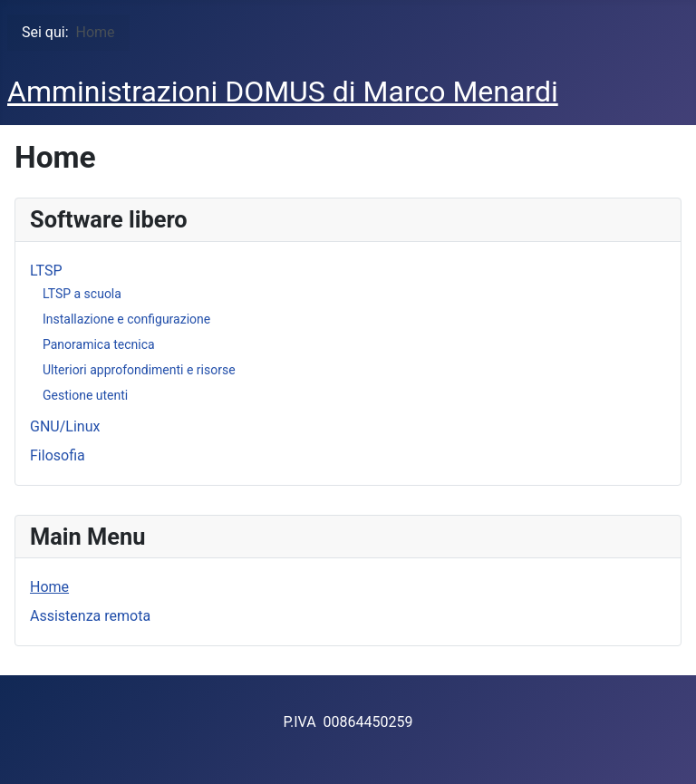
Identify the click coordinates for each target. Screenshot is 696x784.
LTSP (46, 271)
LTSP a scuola (82, 294)
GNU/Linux (65, 426)
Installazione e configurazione (126, 319)
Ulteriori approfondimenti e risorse (139, 370)
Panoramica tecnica (99, 344)
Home (49, 587)
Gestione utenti (85, 395)
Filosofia (58, 455)
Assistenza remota (90, 616)
